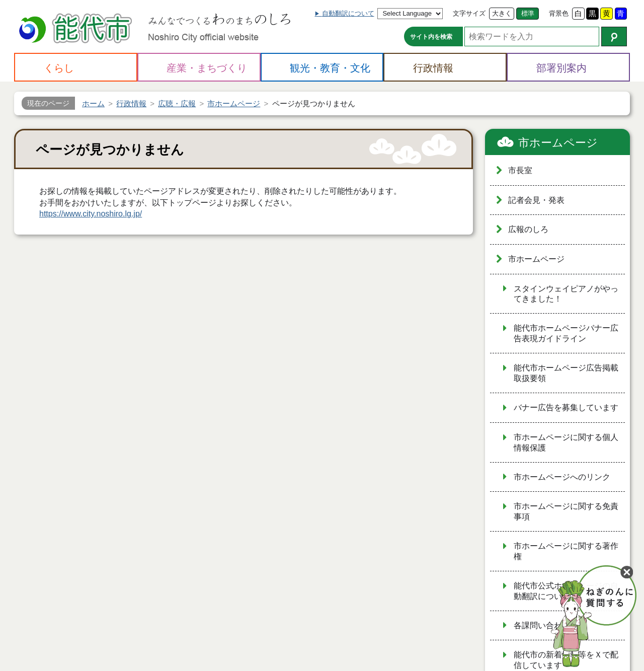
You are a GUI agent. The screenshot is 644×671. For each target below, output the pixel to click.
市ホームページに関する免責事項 (566, 511)
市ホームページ (558, 143)
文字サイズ (469, 13)
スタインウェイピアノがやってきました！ (566, 294)
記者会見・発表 (536, 200)
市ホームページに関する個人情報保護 (566, 442)
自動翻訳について (348, 13)
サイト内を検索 (431, 37)
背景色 (559, 13)
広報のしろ (528, 229)
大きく (502, 13)
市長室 (520, 170)
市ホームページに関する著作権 (566, 551)
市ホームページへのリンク (562, 477)
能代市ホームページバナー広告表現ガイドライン (566, 333)
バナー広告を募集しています (566, 407)
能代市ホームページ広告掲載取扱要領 (566, 373)
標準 (528, 13)
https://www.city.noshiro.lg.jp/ (91, 214)
